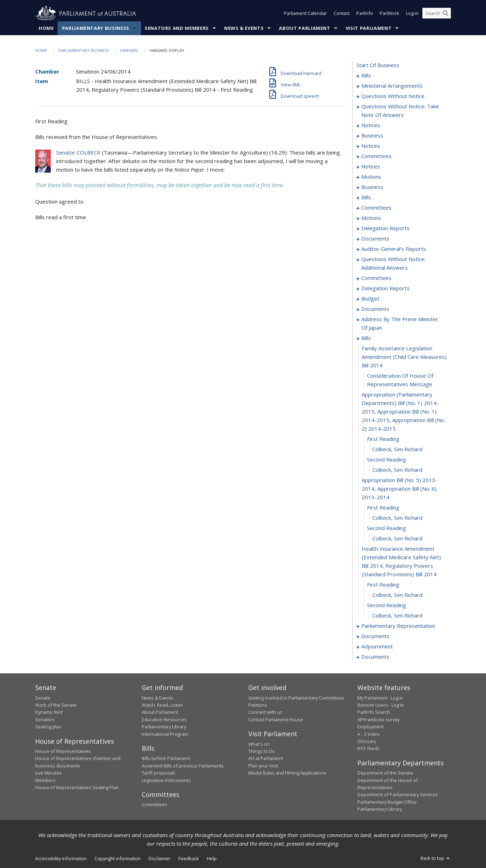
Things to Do (262, 751)
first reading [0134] (383, 508)
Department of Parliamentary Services (398, 795)
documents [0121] (375, 309)
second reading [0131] (387, 460)
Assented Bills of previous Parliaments (183, 766)
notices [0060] (371, 167)
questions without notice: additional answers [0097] (393, 264)
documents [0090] (375, 239)
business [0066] (372, 187)
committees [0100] (376, 278)
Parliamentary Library (164, 727)
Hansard (129, 50)
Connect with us (265, 712)
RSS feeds (369, 749)
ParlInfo (365, 14)
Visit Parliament (369, 28)
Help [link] (212, 858)
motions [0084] (371, 218)
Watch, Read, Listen (162, 705)
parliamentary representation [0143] (398, 626)
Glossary (367, 741)
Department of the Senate (385, 773)
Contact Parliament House (276, 719)
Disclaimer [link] (160, 858)
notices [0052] (371, 146)
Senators (45, 719)
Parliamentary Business (96, 28)
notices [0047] (371, 125)
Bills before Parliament (166, 759)
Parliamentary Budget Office (387, 802)
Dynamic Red (49, 712)
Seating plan (48, 727)
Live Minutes (48, 773)
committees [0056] (376, 156)
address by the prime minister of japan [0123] (400, 324)
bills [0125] (366, 338)
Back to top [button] (436, 858)
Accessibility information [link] (61, 858)
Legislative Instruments (166, 780)
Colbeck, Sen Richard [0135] (397, 518)
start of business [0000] (378, 65)
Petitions (258, 705)
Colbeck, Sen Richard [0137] (397, 539)
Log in (412, 14)
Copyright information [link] (118, 858)
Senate (43, 698)
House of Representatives (63, 751)
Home (46, 28)
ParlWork (390, 14)
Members (45, 780)
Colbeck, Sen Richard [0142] (397, 616)
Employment (371, 727)
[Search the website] (437, 14)
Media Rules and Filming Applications (287, 773)
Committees (155, 805)
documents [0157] (375, 636)
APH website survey (379, 719)
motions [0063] (371, 177)
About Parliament (304, 28)
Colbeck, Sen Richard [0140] (397, 595)
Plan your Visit (263, 766)
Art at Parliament (266, 759)
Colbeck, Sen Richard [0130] (397, 449)
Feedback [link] (189, 858)
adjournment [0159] (377, 647)
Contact (342, 14)
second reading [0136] (387, 528)
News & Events (244, 28)
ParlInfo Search (374, 712)
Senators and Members (177, 28)
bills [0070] (366, 198)
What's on (259, 744)
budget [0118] (370, 299)
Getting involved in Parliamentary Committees (296, 698)
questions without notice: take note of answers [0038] (400, 111)
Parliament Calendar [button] (305, 14)
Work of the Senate (56, 705)
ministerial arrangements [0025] (392, 86)
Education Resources (164, 719)
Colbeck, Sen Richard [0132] (397, 470)
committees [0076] (376, 208)
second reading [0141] (387, 605)
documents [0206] (375, 657)
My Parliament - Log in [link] (380, 698)
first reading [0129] (383, 439)
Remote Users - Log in (381, 705)
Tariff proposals (159, 773)
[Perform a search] (445, 14)
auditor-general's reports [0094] (394, 249)
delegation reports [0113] (385, 289)
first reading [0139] (383, 585)
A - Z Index (369, 734)
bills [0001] (366, 76)
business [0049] (372, 136)
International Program (165, 734)
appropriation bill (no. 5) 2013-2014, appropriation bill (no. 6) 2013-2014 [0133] (399, 489)
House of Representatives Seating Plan (77, 787)
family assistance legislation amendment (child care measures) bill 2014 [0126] (404, 357)
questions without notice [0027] (393, 96)
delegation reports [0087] (385, 228)
